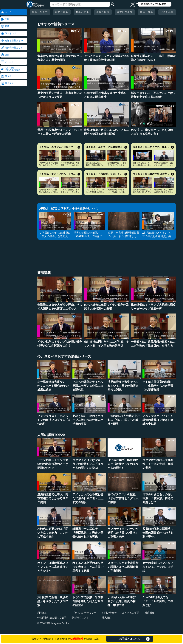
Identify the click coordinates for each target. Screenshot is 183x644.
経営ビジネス (125, 12)
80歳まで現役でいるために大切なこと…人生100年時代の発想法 (164, 165)
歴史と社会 (62, 12)
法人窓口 (107, 618)
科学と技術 (147, 12)
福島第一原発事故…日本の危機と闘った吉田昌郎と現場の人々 (142, 192)
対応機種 (150, 613)
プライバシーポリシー (84, 613)
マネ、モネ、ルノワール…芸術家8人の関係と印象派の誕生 (95, 192)
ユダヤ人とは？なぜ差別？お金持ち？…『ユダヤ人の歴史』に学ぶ (49, 165)
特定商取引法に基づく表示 (52, 618)
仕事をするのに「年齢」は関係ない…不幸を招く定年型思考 (142, 165)
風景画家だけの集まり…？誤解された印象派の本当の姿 (117, 192)
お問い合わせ (109, 613)
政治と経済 (167, 12)
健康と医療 (103, 12)
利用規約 (42, 613)
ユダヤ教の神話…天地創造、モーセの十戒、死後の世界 (70, 165)
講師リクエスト (81, 618)
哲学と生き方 (40, 12)
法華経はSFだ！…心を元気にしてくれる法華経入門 (117, 165)
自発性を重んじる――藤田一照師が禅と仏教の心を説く (95, 165)
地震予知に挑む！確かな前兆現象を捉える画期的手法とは (164, 192)
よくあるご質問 (131, 613)
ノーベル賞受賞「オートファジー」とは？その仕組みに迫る (70, 192)
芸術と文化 (82, 12)
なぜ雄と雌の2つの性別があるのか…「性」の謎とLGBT (49, 192)
